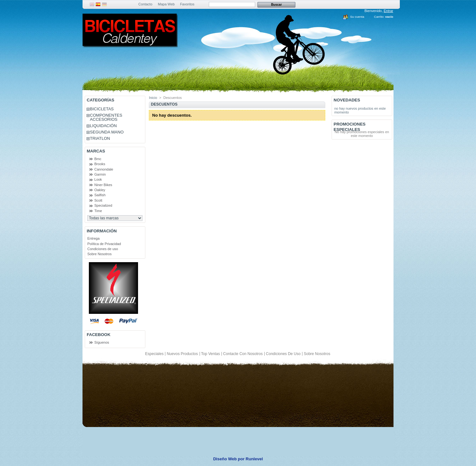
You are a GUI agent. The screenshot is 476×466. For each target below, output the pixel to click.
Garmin (100, 174)
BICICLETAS (102, 109)
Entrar (388, 11)
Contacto (145, 4)
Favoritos (187, 4)
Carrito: (379, 17)
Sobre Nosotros (99, 254)
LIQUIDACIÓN (103, 126)
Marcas (96, 151)
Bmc (98, 159)
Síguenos (102, 342)
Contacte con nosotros (243, 354)
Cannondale (104, 169)
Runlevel (254, 459)
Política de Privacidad (104, 244)
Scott (98, 200)
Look (98, 179)
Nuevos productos (182, 354)
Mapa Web (166, 4)
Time (98, 211)
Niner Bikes (103, 185)
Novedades (347, 100)
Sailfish (100, 195)
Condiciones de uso (103, 249)
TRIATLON (100, 138)
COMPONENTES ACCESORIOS (106, 117)
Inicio (153, 98)
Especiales (154, 354)
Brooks (100, 164)
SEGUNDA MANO (107, 132)
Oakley (100, 190)
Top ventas (211, 354)
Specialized (103, 205)
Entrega (93, 238)
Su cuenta (357, 17)
